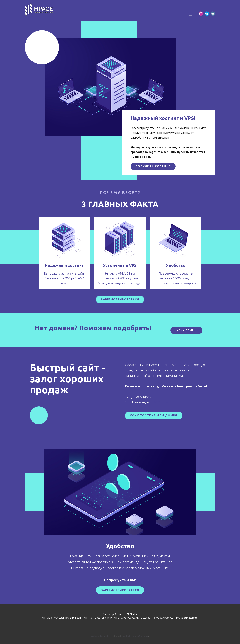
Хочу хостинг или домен (154, 415)
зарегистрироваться (120, 299)
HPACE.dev (159, 402)
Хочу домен (186, 330)
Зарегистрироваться (120, 590)
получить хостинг (153, 166)
